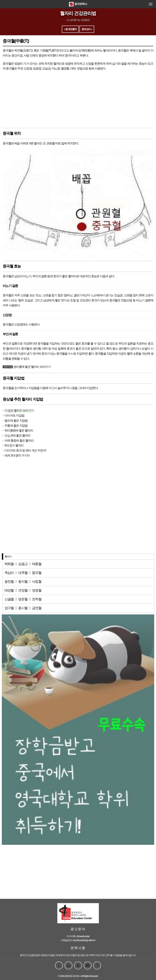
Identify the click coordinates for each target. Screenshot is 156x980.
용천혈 (9, 582)
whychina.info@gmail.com (84, 940)
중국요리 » (87, 29)
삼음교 (23, 564)
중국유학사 (78, 4)
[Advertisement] (78, 100)
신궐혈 (9, 599)
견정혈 (23, 590)
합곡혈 (37, 573)
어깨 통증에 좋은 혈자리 (19, 440)
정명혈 (37, 590)
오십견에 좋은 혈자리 (17, 435)
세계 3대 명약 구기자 (17, 455)
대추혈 (23, 573)
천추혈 (37, 599)
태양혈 (9, 590)
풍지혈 (23, 582)
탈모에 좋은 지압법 (16, 421)
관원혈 (51, 143)
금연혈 (37, 608)
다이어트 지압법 (14, 415)
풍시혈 (23, 608)
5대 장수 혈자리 (14, 445)
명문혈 (23, 599)
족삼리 (9, 573)
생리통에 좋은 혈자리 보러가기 (32, 367)
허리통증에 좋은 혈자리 (19, 430)
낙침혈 (37, 582)
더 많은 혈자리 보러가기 (19, 410)
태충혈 (37, 564)
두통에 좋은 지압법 (16, 426)
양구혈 (9, 608)
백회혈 (9, 564)
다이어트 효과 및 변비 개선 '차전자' (25, 450)
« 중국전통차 (70, 29)
